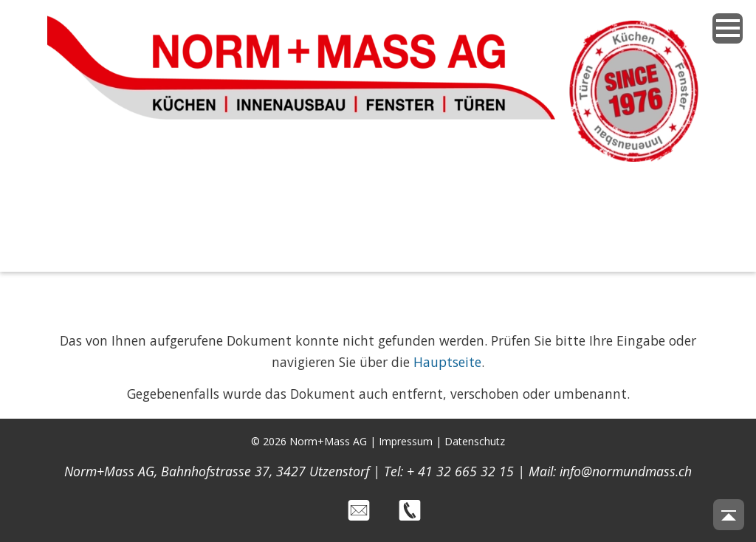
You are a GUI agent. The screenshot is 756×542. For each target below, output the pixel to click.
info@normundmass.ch (626, 471)
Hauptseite (447, 362)
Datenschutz (475, 441)
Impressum (406, 441)
